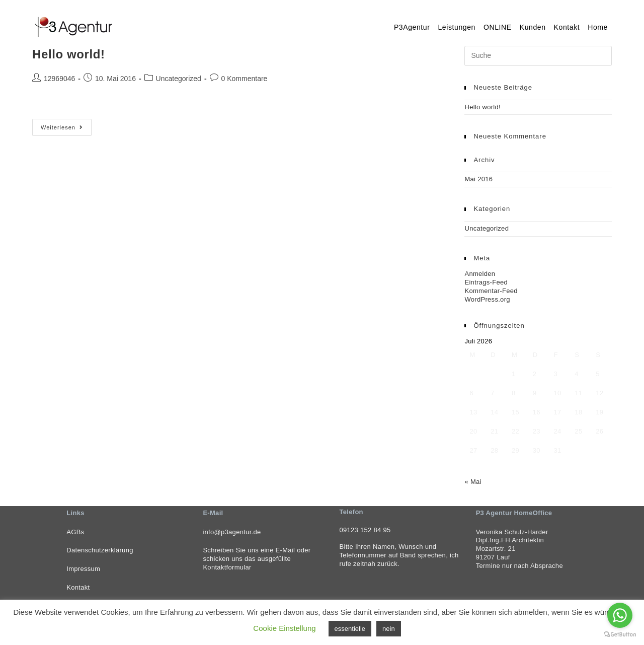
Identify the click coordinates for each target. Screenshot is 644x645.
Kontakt (78, 587)
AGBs (75, 532)
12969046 (59, 79)
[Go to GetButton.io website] (620, 635)
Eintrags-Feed (486, 282)
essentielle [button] (350, 629)
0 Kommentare (245, 79)
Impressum (83, 569)
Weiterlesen (66, 130)
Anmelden (480, 274)
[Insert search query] (538, 56)
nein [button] (389, 629)
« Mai (473, 482)
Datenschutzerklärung (100, 550)
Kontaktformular (227, 567)
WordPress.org (487, 299)
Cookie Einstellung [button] (284, 628)
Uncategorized (179, 79)
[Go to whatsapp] (620, 615)
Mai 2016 (478, 179)
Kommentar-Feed (491, 291)
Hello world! (69, 54)
